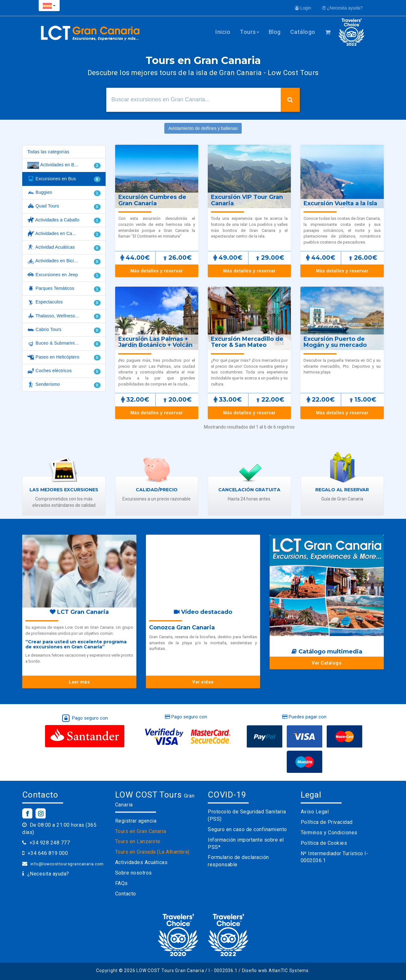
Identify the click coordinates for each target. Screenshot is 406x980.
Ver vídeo (203, 682)
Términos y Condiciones (329, 833)
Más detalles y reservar (157, 271)
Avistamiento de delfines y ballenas (203, 128)
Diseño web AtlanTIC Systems (275, 970)
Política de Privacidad (327, 822)
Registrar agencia (136, 821)
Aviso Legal (315, 812)
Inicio (223, 32)
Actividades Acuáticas (141, 862)
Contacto (126, 894)
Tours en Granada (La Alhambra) (152, 852)
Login (303, 8)
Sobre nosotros (134, 873)
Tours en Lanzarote (138, 841)
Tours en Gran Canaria (141, 831)
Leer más (79, 682)
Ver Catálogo (327, 663)
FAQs (121, 883)
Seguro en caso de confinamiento (247, 829)
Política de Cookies (324, 843)
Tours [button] (249, 32)
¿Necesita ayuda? (342, 8)
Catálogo (303, 32)
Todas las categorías (48, 152)
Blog (275, 32)
